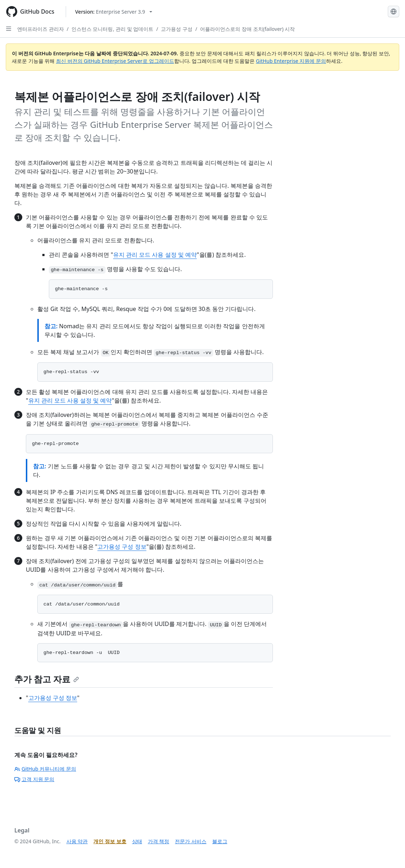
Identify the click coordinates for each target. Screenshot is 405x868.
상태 (137, 841)
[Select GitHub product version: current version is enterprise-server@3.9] (114, 12)
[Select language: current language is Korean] (394, 11)
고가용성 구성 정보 (122, 547)
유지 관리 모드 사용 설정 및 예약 (155, 255)
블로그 (220, 841)
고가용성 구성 (177, 29)
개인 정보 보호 (110, 841)
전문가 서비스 (191, 841)
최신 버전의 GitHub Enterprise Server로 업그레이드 (115, 61)
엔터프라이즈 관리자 (41, 29)
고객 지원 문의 (34, 779)
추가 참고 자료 (47, 679)
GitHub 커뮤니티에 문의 (45, 769)
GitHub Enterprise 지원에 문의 (291, 61)
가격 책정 (159, 841)
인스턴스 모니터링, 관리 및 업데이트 (112, 29)
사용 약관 (77, 841)
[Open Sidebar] (9, 29)
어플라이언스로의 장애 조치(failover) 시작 (247, 29)
